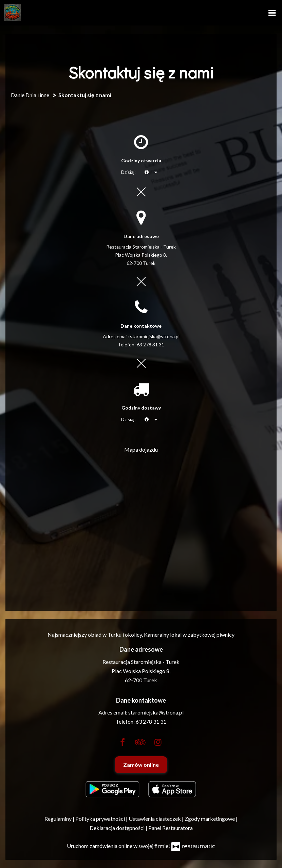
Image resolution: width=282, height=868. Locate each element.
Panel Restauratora (171, 828)
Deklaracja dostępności (118, 828)
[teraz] (147, 172)
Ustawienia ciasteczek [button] (155, 819)
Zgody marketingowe (210, 819)
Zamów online (141, 765)
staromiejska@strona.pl (155, 336)
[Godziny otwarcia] (156, 172)
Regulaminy (59, 819)
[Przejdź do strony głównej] (13, 13)
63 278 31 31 (151, 345)
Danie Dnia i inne (30, 95)
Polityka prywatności (101, 819)
